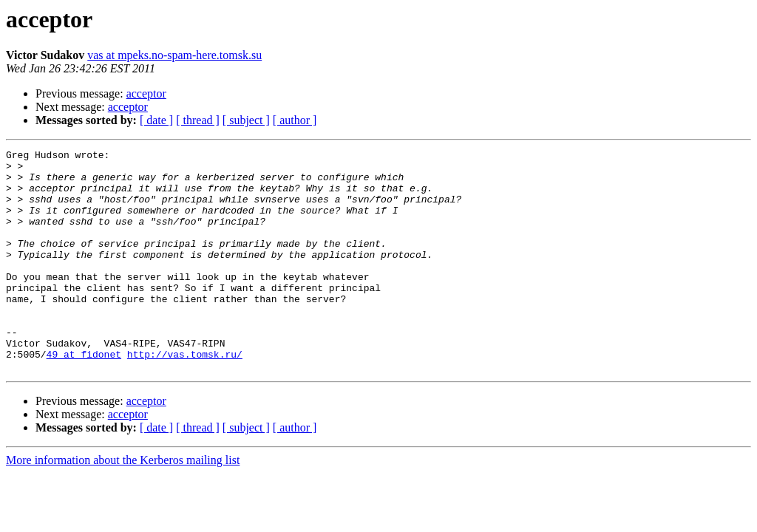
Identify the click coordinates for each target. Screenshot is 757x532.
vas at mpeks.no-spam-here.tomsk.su (174, 55)
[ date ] (156, 120)
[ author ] (295, 120)
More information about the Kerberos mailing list (123, 504)
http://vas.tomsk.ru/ (185, 396)
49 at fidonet (84, 396)
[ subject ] (246, 120)
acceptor (146, 93)
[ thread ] (198, 120)
